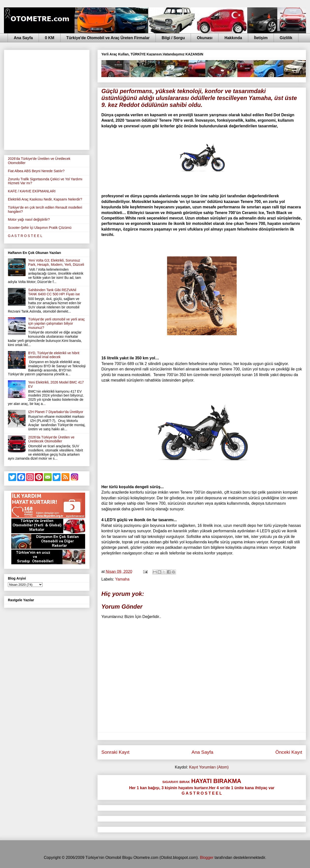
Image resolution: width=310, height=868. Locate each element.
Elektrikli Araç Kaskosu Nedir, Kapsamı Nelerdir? (45, 199)
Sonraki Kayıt (115, 752)
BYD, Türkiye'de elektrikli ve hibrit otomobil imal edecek (54, 355)
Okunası (205, 38)
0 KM (49, 38)
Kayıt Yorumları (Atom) (209, 767)
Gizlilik (286, 38)
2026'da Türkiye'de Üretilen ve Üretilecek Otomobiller (51, 439)
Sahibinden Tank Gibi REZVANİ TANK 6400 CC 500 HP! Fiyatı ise (54, 292)
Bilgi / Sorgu (173, 38)
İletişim (261, 38)
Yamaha (122, 579)
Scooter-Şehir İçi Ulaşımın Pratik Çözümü (40, 228)
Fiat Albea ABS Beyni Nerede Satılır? (36, 171)
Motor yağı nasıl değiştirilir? (29, 219)
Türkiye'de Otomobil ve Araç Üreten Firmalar (108, 38)
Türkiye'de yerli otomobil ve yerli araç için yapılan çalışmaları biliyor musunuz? (57, 323)
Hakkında (233, 38)
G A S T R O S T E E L (25, 236)
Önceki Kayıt (289, 752)
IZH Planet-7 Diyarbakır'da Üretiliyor (56, 412)
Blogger (207, 858)
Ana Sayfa (23, 38)
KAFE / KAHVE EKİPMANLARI (32, 191)
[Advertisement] (47, 99)
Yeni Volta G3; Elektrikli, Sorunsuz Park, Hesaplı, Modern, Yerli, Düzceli (56, 262)
